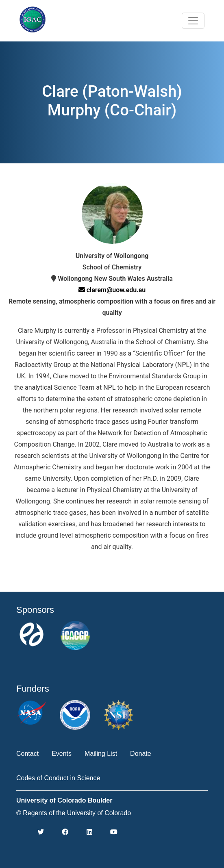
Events (62, 754)
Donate (141, 754)
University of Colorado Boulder (64, 800)
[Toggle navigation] (193, 21)
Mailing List (101, 754)
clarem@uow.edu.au (112, 290)
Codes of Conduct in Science (58, 778)
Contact (27, 754)
